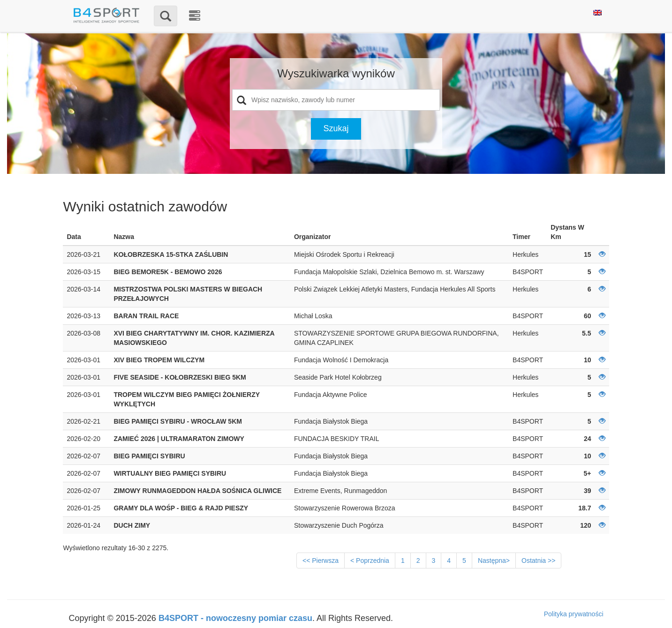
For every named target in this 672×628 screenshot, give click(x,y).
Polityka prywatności (574, 614)
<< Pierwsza (321, 561)
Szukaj (336, 128)
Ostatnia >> (538, 561)
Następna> (494, 561)
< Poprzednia (370, 561)
